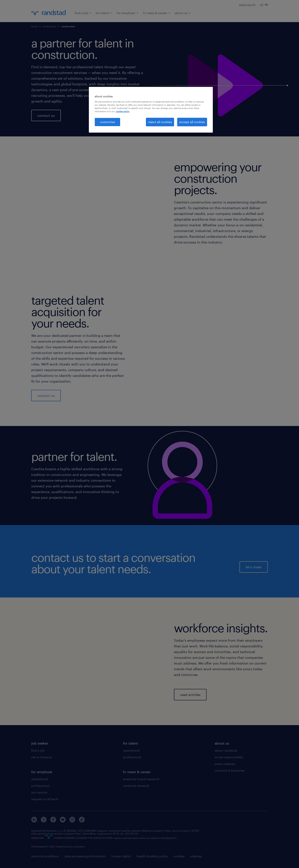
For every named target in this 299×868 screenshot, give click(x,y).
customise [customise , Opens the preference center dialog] (107, 122)
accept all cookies (192, 122)
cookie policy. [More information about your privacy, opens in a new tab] (123, 111)
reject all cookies (160, 122)
